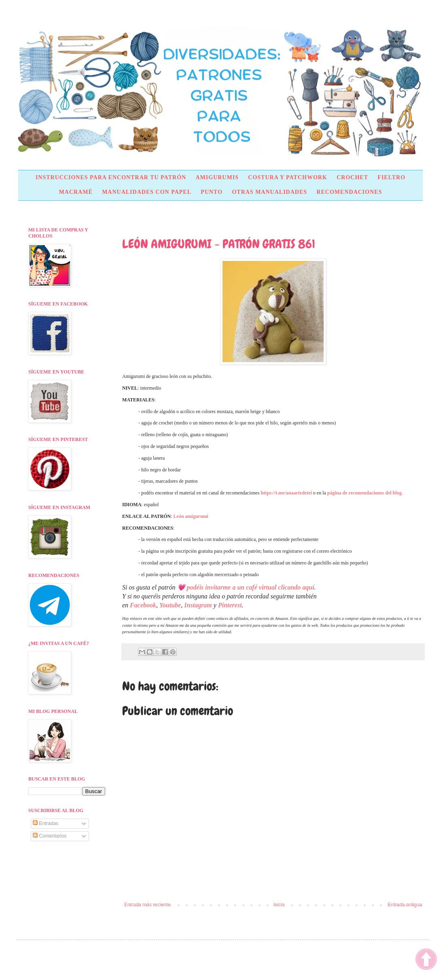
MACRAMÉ (76, 192)
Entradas (46, 823)
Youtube (170, 605)
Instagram (198, 605)
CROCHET (352, 177)
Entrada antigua (405, 905)
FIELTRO (391, 177)
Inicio (279, 905)
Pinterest (230, 605)
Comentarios (50, 836)
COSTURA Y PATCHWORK (288, 177)
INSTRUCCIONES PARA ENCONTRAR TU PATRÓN (111, 177)
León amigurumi (191, 516)
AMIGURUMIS (217, 177)
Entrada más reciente (147, 905)
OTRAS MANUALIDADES (269, 192)
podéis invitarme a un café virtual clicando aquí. (251, 587)
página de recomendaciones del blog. (365, 493)
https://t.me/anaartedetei (286, 493)
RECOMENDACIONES (349, 192)
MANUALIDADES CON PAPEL (147, 192)
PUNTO (212, 192)
